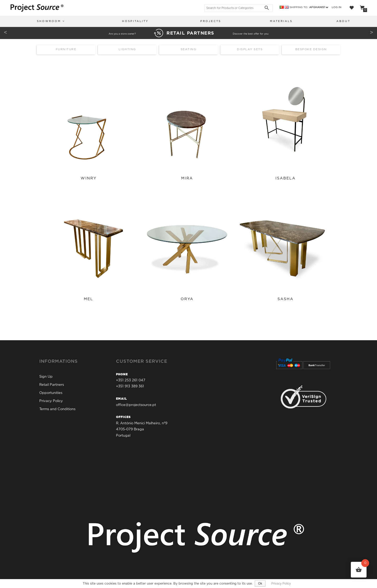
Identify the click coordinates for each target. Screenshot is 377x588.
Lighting (127, 50)
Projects (211, 21)
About (343, 21)
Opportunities (51, 392)
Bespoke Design (311, 50)
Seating (189, 50)
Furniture (66, 50)
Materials (281, 21)
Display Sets (250, 50)
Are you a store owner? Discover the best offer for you (188, 34)
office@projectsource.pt (136, 404)
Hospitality (135, 21)
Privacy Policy (51, 400)
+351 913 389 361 (130, 386)
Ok (260, 584)
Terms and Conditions (57, 408)
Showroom (51, 21)
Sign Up (46, 376)
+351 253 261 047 (131, 380)
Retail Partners (52, 384)
